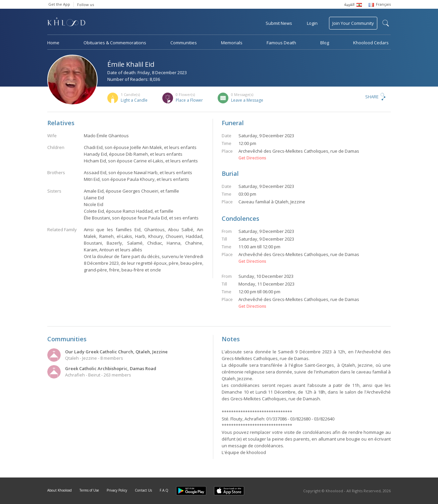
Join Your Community (353, 23)
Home (53, 43)
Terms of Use (89, 490)
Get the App (59, 4)
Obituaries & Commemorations (115, 43)
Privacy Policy (117, 490)
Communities (184, 43)
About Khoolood (60, 490)
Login (312, 23)
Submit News (279, 23)
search (386, 23)
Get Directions (252, 158)
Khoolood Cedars (371, 43)
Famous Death (281, 43)
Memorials (232, 43)
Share (372, 97)
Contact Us (143, 490)
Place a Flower (189, 100)
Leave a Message (247, 100)
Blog (325, 43)
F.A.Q (164, 490)
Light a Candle (134, 100)
